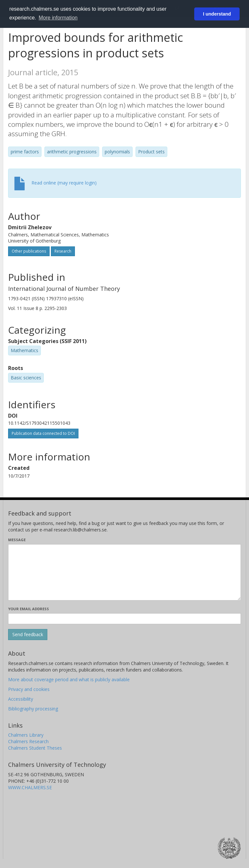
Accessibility (21, 699)
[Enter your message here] (124, 572)
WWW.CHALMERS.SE (30, 787)
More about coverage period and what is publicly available (69, 679)
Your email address (29, 609)
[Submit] (28, 635)
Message (17, 540)
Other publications (29, 251)
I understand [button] (217, 14)
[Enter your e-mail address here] (124, 619)
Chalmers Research (28, 741)
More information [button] (58, 18)
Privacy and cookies (29, 689)
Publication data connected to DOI (43, 433)
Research (63, 251)
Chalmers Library (26, 735)
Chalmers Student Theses (35, 748)
